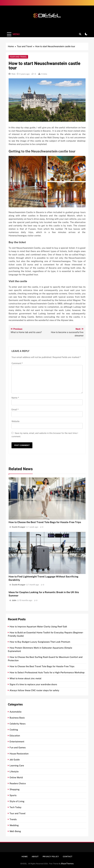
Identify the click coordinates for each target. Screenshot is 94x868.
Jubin (14, 600)
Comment (17, 363)
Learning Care (17, 766)
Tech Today (16, 807)
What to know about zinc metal (25, 678)
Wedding (14, 825)
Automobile (16, 712)
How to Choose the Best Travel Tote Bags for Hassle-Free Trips (45, 522)
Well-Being (15, 831)
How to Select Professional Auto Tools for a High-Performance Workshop (47, 672)
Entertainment (17, 742)
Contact (68, 857)
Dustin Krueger (19, 527)
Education (15, 736)
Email (15, 410)
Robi (13, 74)
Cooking (14, 730)
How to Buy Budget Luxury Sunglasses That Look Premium (40, 642)
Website (16, 421)
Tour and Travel (18, 57)
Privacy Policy (51, 857)
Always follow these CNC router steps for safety (34, 690)
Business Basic (17, 718)
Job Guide (15, 760)
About (35, 857)
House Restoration (19, 754)
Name (15, 398)
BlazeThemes (67, 864)
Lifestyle (14, 772)
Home (25, 857)
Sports (13, 795)
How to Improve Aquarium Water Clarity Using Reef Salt (38, 627)
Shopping (15, 789)
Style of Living (17, 801)
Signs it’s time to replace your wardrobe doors (33, 684)
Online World (16, 777)
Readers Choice (18, 783)
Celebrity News (18, 724)
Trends (13, 819)
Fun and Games (18, 748)
